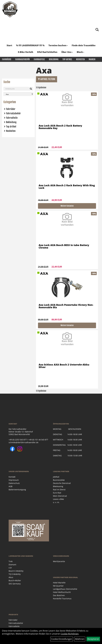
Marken (92, 59)
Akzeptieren (93, 639)
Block (80, 52)
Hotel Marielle (59, 583)
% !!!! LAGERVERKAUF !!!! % (30, 45)
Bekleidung (54, 59)
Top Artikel (67, 59)
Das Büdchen (59, 595)
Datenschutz (14, 483)
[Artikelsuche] (97, 30)
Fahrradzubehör (22, 59)
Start (9, 45)
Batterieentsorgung (17, 490)
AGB (10, 486)
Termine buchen (58, 45)
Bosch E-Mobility (16, 571)
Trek (11, 561)
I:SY (10, 568)
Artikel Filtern (47, 79)
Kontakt (12, 477)
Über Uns (67, 52)
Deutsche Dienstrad (62, 483)
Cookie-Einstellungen (62, 639)
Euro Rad (57, 493)
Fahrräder (7, 59)
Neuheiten (80, 59)
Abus (11, 577)
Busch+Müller (15, 580)
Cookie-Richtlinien (70, 634)
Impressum (14, 480)
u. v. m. (56, 502)
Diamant (12, 565)
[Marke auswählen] (18, 94)
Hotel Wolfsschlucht (62, 592)
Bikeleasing (58, 486)
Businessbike (59, 480)
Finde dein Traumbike (84, 45)
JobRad (56, 477)
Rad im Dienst (59, 490)
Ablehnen (80, 639)
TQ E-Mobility (15, 574)
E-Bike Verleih (26, 52)
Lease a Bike (58, 499)
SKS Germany (15, 584)
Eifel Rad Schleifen (47, 52)
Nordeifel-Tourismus (62, 599)
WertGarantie (59, 561)
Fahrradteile (39, 59)
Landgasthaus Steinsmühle (65, 589)
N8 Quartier (58, 586)
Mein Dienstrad (60, 496)
